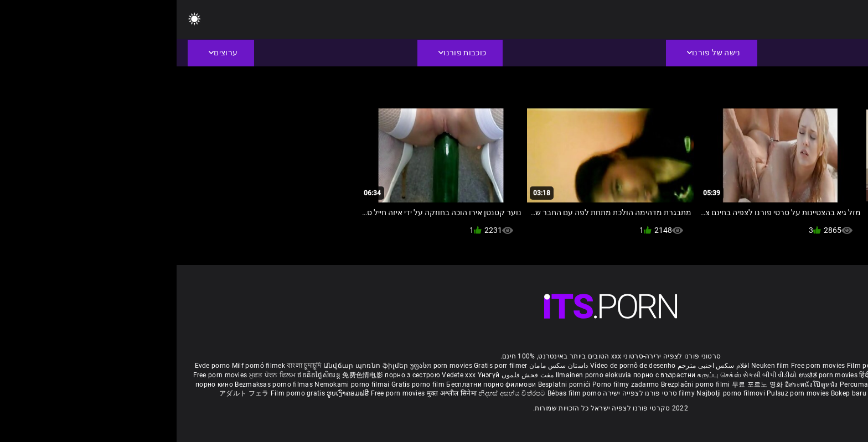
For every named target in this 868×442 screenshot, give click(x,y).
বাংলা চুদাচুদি (127, 366)
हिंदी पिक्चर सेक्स (704, 375)
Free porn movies (642, 366)
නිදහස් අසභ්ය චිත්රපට (336, 393)
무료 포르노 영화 (582, 384)
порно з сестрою (236, 375)
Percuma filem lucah (697, 384)
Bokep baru (672, 393)
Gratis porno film (242, 384)
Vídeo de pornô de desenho (456, 366)
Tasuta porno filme (722, 393)
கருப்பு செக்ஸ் (542, 375)
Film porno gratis (122, 393)
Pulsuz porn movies (622, 393)
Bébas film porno (398, 393)
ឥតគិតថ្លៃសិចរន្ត (143, 375)
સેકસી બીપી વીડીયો (593, 375)
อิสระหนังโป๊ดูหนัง (636, 384)
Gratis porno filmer (761, 384)
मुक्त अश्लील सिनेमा (276, 393)
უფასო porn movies (265, 366)
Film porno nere (695, 366)
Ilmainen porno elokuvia (418, 375)
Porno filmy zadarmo (450, 384)
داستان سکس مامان (382, 366)
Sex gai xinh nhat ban (756, 366)
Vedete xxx (282, 375)
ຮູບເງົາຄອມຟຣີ (172, 393)
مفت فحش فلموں (350, 375)
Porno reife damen (821, 366)
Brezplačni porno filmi (520, 384)
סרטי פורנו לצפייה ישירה (463, 393)
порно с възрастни (488, 375)
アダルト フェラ (67, 393)
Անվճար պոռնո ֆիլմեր (190, 366)
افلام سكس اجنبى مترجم (537, 366)
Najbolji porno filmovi (554, 393)
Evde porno (36, 366)
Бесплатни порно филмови (315, 384)
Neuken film (593, 366)
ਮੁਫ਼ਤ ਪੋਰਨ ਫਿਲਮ (97, 375)
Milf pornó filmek (82, 366)
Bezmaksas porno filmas (98, 384)
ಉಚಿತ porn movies (653, 375)
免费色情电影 (187, 375)
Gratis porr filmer (324, 366)
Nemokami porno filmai (176, 384)
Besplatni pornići (389, 384)
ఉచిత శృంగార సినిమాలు (763, 375)
